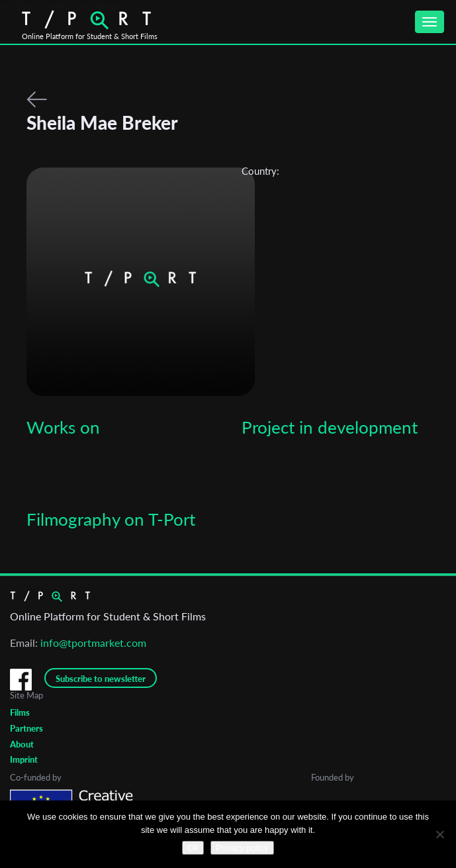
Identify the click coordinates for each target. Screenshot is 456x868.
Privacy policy (242, 848)
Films (20, 712)
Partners (26, 728)
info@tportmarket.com (93, 643)
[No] (439, 834)
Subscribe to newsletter (101, 679)
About (22, 744)
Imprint (24, 759)
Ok (193, 848)
